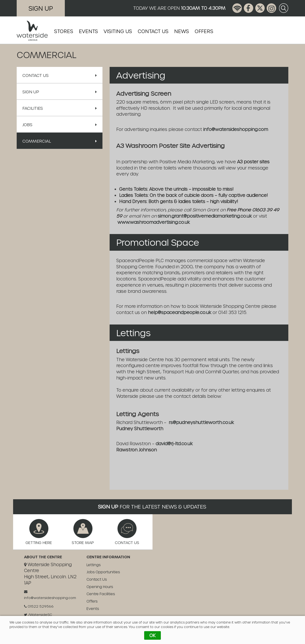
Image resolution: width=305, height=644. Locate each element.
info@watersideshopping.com (236, 129)
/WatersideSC (38, 615)
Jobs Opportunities (103, 572)
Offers (204, 31)
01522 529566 (39, 606)
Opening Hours (100, 587)
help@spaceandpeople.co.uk (180, 312)
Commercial (60, 141)
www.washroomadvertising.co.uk (154, 222)
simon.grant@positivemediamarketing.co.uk (205, 216)
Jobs (60, 125)
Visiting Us (118, 31)
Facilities (60, 108)
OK (152, 635)
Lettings (94, 565)
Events (88, 31)
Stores (64, 31)
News (182, 31)
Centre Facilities (101, 594)
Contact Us (153, 31)
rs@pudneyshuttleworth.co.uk (201, 422)
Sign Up (41, 8)
